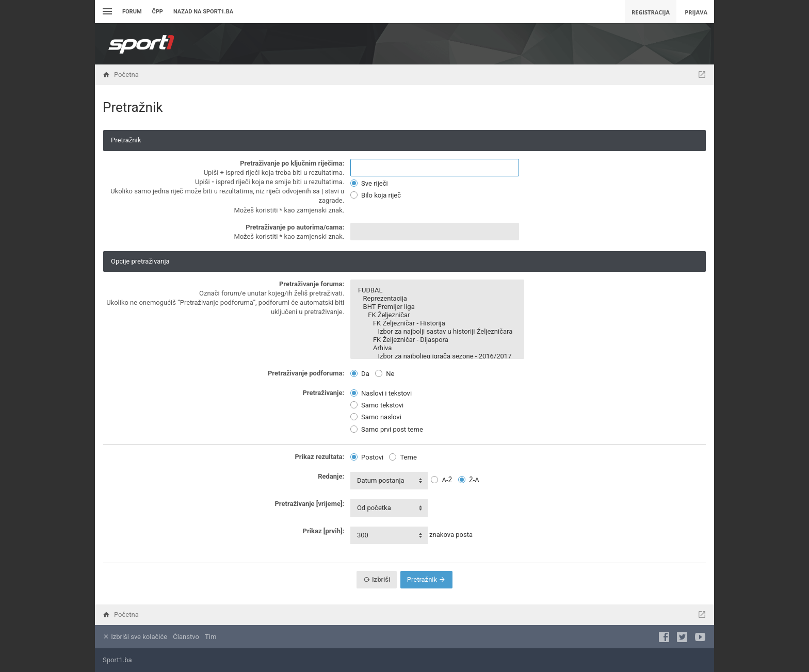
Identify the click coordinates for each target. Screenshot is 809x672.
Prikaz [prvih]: (324, 531)
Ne (385, 374)
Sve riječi (369, 183)
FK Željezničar (437, 315)
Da (360, 374)
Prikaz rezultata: (319, 457)
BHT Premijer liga (437, 307)
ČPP (158, 12)
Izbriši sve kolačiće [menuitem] (135, 637)
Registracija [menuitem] (651, 12)
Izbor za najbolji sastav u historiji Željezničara (437, 332)
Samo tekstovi (377, 405)
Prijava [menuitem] (696, 12)
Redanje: (331, 476)
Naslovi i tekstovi (381, 393)
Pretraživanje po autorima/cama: (295, 227)
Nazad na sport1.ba (203, 12)
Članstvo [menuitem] (186, 637)
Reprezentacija (437, 299)
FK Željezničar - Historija (437, 323)
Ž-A (469, 480)
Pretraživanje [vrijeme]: (309, 504)
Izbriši (377, 579)
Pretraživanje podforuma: (306, 373)
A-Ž (441, 480)
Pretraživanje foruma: (312, 284)
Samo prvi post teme (387, 429)
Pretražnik (426, 579)
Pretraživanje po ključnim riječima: (292, 163)
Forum (132, 12)
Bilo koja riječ (376, 195)
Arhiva (437, 348)
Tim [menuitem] (211, 637)
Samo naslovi (376, 417)
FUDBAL (437, 290)
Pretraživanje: (323, 393)
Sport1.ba (117, 660)
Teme (403, 457)
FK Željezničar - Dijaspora (437, 340)
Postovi (367, 457)
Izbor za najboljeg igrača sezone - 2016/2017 (437, 356)
